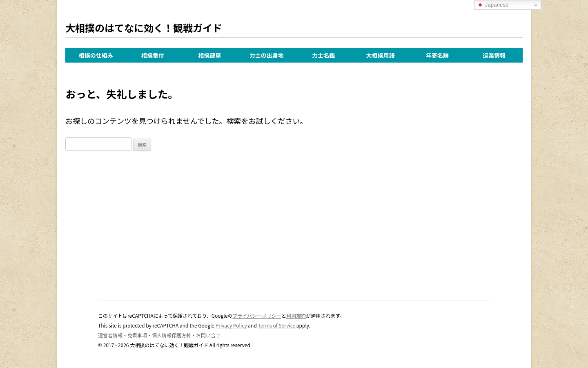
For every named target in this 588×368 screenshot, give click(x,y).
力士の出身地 (267, 55)
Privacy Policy (231, 325)
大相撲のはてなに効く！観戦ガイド (144, 28)
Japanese (493, 5)
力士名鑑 (323, 55)
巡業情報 (494, 55)
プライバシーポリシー (257, 315)
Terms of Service (277, 325)
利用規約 (296, 315)
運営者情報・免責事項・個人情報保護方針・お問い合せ (159, 335)
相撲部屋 (209, 55)
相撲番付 (153, 55)
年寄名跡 (437, 55)
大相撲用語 (381, 55)
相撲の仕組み (96, 55)
